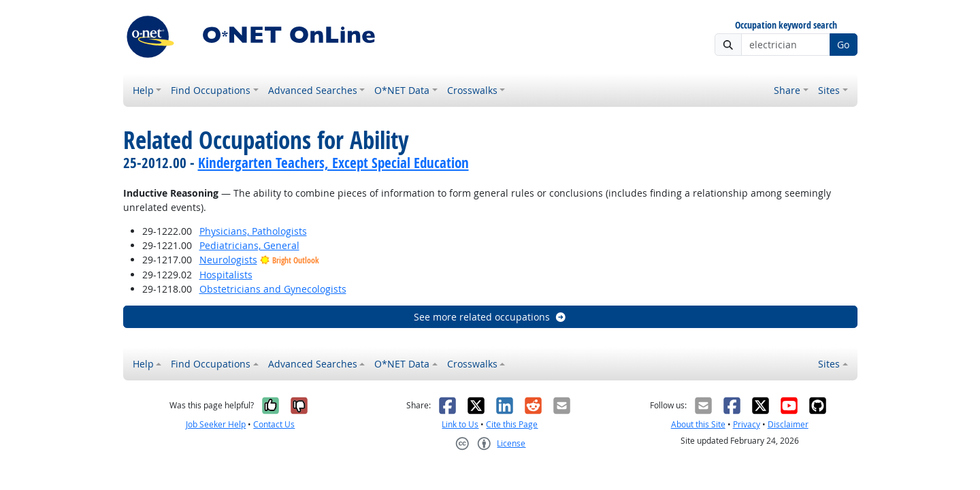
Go (843, 45)
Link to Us (460, 424)
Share (787, 90)
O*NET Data (402, 90)
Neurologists (228, 260)
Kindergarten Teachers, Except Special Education (333, 163)
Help (143, 90)
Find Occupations (211, 90)
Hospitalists (226, 275)
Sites (829, 90)
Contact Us (274, 424)
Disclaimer (788, 424)
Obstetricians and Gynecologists (273, 289)
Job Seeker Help (216, 424)
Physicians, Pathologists (253, 231)
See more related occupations (490, 317)
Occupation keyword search (786, 26)
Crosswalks (472, 90)
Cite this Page (512, 424)
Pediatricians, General (249, 245)
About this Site (698, 424)
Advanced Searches (313, 90)
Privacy (747, 424)
